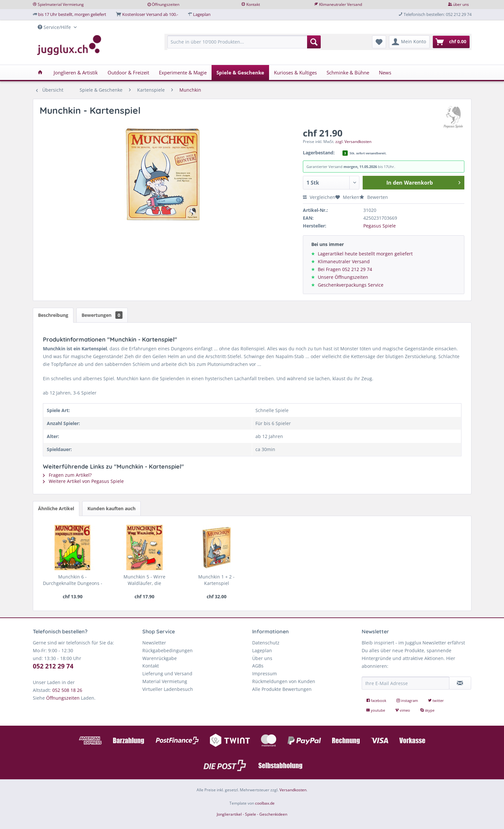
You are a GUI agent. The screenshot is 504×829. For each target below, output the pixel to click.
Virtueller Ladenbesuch (168, 689)
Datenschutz (266, 643)
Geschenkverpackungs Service (351, 285)
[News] (385, 72)
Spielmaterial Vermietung (61, 4)
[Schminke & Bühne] (348, 72)
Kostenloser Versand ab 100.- (150, 14)
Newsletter (154, 643)
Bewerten (374, 197)
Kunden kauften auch (111, 508)
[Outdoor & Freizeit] (128, 72)
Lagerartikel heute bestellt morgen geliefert (365, 254)
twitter (436, 700)
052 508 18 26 (67, 690)
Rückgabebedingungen (168, 650)
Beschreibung (53, 315)
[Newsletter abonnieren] (460, 683)
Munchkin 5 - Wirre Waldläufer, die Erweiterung (144, 580)
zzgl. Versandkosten (353, 142)
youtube (376, 710)
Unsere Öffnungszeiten (343, 277)
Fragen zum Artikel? (67, 475)
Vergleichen (319, 197)
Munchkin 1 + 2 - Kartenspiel (216, 580)
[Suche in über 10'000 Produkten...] (244, 42)
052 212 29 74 (53, 666)
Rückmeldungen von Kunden (284, 681)
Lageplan (202, 14)
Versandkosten (293, 790)
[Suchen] (314, 42)
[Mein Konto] (409, 42)
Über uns (262, 658)
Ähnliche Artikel (56, 508)
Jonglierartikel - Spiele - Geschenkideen (252, 814)
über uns (461, 4)
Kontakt (253, 4)
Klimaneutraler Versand (341, 4)
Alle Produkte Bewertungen (282, 689)
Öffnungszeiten (166, 4)
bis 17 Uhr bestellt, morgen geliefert (72, 14)
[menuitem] (244, 45)
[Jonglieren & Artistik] (76, 72)
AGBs (258, 666)
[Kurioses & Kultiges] (295, 72)
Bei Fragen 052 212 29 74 (345, 269)
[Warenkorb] (451, 42)
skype (427, 710)
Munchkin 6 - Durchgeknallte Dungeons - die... (73, 580)
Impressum (265, 674)
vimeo (403, 710)
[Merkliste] (379, 42)
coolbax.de (265, 803)
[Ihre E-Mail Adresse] (406, 683)
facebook (377, 700)
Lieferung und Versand (167, 674)
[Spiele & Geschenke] (240, 72)
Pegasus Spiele (380, 226)
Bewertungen (102, 315)
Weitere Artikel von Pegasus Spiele (83, 481)
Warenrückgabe (160, 658)
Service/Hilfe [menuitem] (55, 27)
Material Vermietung (165, 681)
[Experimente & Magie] (183, 72)
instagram (408, 700)
